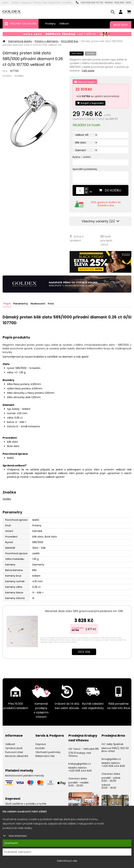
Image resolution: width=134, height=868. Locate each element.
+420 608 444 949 (80, 771)
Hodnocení (38, 304)
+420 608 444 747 (88, 3)
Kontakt (40, 748)
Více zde (84, 652)
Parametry (21, 304)
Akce (5, 3)
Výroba (37, 3)
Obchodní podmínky (48, 752)
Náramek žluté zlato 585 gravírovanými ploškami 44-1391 (84, 611)
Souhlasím (11, 843)
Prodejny (50, 24)
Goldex (19, 76)
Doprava (26, 3)
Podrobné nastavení (18, 852)
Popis (7, 304)
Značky (15, 3)
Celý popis (88, 71)
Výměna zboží (14, 748)
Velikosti (64, 24)
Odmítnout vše (67, 861)
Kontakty (67, 3)
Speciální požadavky (85, 169)
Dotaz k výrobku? (77, 238)
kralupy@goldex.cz (80, 764)
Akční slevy (121, 25)
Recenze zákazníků (17, 756)
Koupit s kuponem (90, 103)
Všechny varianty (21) (100, 221)
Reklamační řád (45, 756)
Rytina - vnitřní (82, 157)
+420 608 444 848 (113, 766)
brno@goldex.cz (111, 759)
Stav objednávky (52, 3)
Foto (51, 304)
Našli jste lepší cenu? (106, 240)
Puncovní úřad (14, 752)
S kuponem (78, 628)
